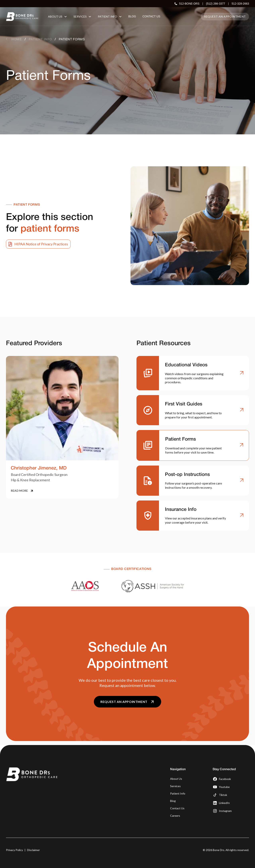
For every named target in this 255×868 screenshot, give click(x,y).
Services (175, 786)
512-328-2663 (240, 4)
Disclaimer (33, 850)
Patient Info (178, 793)
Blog (173, 801)
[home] (22, 17)
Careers (175, 816)
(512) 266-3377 (216, 4)
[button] (58, 16)
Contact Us (177, 808)
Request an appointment (225, 16)
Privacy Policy (14, 850)
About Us (176, 779)
